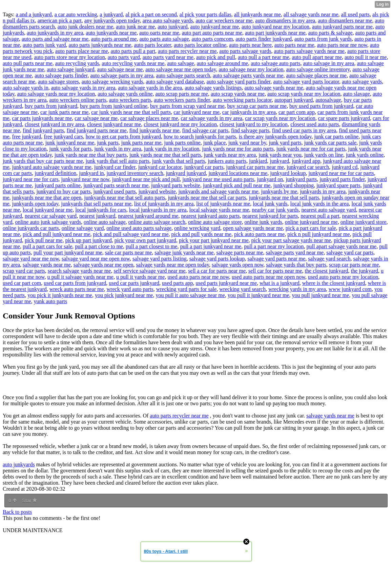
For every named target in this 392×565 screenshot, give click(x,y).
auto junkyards (19, 464)
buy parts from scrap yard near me (187, 106)
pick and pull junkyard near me (57, 234)
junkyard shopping (293, 185)
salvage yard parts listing (160, 259)
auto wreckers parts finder (182, 100)
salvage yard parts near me (277, 259)
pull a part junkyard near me (211, 246)
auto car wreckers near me (224, 21)
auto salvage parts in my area (122, 75)
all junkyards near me (257, 14)
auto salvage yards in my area (83, 88)
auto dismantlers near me (345, 21)
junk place (214, 143)
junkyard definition (55, 173)
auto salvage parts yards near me (248, 75)
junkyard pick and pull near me (237, 185)
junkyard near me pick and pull (146, 179)
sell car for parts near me (275, 271)
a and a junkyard (34, 14)
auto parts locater (152, 45)
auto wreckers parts (130, 100)
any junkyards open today (112, 21)
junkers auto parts (227, 161)
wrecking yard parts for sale (187, 289)
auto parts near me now (342, 45)
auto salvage (181, 63)
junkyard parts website (176, 185)
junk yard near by (247, 143)
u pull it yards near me (141, 277)
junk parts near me (141, 143)
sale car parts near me (129, 252)
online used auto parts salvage (139, 228)
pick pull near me (44, 240)
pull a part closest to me (151, 246)
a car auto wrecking (76, 14)
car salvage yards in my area (212, 118)
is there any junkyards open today (275, 137)
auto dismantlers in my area (285, 21)
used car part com (22, 283)
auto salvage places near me (316, 75)
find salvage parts (250, 130)
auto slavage (356, 94)
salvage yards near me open (104, 265)
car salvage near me (96, 118)
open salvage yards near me (253, 228)
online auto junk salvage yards (48, 222)
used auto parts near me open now (269, 277)
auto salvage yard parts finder (239, 82)
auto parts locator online (200, 45)
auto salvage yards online (125, 94)
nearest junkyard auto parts (210, 216)
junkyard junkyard (186, 173)
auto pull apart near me (317, 57)
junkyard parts (301, 179)
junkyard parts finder (342, 179)
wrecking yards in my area (297, 289)
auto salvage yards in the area (150, 88)
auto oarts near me (159, 33)
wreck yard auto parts (130, 289)
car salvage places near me (149, 118)
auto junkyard (172, 27)
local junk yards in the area (320, 204)
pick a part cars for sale (311, 228)
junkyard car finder (115, 167)
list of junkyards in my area (164, 204)
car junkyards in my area (249, 112)
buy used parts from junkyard (321, 106)
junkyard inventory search (135, 173)
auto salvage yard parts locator (306, 82)
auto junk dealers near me (85, 27)
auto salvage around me (223, 63)
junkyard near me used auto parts (218, 179)
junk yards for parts (70, 149)
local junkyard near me (48, 210)
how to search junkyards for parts (200, 137)
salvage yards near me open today (173, 265)
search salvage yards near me (79, 271)
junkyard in (91, 173)
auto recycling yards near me (133, 63)
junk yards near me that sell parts (165, 155)
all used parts (355, 14)
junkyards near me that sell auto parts (125, 198)
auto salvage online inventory (318, 69)
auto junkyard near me (215, 27)
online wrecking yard (197, 228)
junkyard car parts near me (255, 167)
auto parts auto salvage (164, 39)
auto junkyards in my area (55, 33)
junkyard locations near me (238, 173)
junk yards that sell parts (179, 161)
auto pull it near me (366, 57)
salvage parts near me (240, 252)
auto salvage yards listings (213, 88)
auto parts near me (294, 45)
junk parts (108, 143)
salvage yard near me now (31, 259)
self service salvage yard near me (149, 271)
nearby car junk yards (275, 210)
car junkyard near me (196, 112)
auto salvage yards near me (274, 88)
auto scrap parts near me (181, 94)
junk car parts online (336, 137)
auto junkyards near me (111, 33)
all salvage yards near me (311, 14)
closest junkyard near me (114, 124)
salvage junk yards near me (184, 252)
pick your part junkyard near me (214, 240)
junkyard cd (345, 167)
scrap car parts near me (354, 265)
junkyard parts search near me (116, 185)
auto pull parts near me (28, 63)
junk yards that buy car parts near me (43, 161)
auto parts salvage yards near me (309, 51)
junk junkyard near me (70, 143)
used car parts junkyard (134, 283)
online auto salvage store (215, 222)
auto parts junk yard (44, 45)
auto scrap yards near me (238, 94)
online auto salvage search (157, 222)
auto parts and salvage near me (55, 39)
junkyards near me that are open (47, 198)
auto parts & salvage (331, 33)
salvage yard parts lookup (217, 259)
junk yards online (365, 155)
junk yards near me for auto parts (238, 149)
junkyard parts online (58, 185)
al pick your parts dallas (205, 14)
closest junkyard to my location (254, 124)
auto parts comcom (212, 39)
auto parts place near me (81, 51)
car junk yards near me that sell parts (131, 112)
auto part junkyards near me (275, 33)
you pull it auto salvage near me (190, 295)
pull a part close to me (99, 246)
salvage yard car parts (350, 252)
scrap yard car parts (24, 271)
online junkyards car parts (31, 228)
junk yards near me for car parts (311, 149)
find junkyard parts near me (97, 130)
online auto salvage (105, 222)
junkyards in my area (323, 191)
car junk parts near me (64, 112)
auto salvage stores (58, 82)
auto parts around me (114, 39)
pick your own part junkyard (145, 240)
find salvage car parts (205, 130)
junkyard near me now (85, 179)
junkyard (279, 161)
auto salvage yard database (175, 82)
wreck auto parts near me (77, 289)
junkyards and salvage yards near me (219, 191)
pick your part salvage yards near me (291, 240)
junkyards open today (35, 204)
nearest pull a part (320, 216)
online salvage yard (83, 228)
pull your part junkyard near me (68, 252)
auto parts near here (250, 45)
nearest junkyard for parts (270, 216)
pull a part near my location (274, 246)
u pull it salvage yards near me (80, 277)
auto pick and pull (216, 57)
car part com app (297, 112)
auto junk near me (135, 27)
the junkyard (365, 271)
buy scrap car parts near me (257, 106)
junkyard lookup (288, 173)
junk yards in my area (118, 149)
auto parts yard (124, 57)
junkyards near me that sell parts (284, 198)
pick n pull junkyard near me (318, 234)
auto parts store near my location (69, 57)
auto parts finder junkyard (264, 39)
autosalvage (328, 100)
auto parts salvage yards (245, 51)
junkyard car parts (204, 167)
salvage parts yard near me (295, 252)
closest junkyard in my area (55, 124)
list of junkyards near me (223, 204)
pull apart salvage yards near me (342, 246)
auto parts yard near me (168, 57)
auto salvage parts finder (61, 75)
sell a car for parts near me (217, 271)
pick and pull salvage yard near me (131, 234)
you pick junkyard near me (124, 295)
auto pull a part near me (264, 57)
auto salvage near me (120, 69)
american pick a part (60, 21)
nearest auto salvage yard (328, 210)
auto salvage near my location (251, 69)
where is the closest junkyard (334, 283)
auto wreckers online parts (78, 100)
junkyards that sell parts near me (96, 204)
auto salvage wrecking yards (112, 82)
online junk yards (263, 222)
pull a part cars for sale (47, 246)
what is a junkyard (280, 283)
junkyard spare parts (338, 185)
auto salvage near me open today (181, 69)
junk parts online (182, 143)
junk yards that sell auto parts (118, 161)
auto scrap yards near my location (304, 94)
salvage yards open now (238, 265)
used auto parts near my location (343, 277)
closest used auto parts (315, 124)
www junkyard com (350, 289)
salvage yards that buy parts (296, 265)
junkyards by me (279, 191)
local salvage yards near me (219, 210)
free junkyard (27, 137)
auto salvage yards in (26, 88)
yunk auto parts (51, 301)
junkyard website (157, 191)
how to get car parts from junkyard (123, 137)
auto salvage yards (362, 82)
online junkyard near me (311, 222)
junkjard (258, 161)
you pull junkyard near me (321, 295)
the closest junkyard (327, 271)
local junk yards (270, 204)
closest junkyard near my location (180, 124)
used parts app (178, 283)
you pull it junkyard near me (259, 295)
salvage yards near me (47, 265)
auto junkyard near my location (275, 27)
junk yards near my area (230, 155)
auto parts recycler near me (187, 51)
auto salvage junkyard (70, 69)
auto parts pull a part (133, 51)
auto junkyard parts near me (342, 27)
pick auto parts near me (259, 234)
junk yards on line (324, 155)
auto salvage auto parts (275, 63)
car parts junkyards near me (42, 118)
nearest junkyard (97, 216)
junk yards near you (280, 155)
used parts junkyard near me (226, 283)
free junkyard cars (63, 137)
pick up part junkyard (88, 240)
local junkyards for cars (101, 210)
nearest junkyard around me (148, 216)
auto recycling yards (77, 63)
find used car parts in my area (304, 130)
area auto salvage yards (168, 21)
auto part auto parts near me (212, 33)
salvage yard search (329, 259)
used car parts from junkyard (75, 283)
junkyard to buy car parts (64, 191)
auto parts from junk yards (323, 39)
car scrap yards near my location (280, 118)
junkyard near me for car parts (341, 173)
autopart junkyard (294, 100)
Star (29, 501)
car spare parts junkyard (344, 118)
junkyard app (306, 161)
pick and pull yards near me (201, 234)
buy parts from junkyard (51, 106)
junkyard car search (308, 167)
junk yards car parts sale (330, 143)
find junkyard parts (43, 130)
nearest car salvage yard (51, 216)
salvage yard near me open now (96, 259)
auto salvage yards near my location (56, 94)
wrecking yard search (242, 289)
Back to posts (17, 512)
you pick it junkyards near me (60, 295)
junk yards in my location (172, 149)
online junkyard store (364, 222)
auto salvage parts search (183, 75)
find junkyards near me (154, 130)
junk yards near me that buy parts (91, 155)
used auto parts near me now (198, 277)
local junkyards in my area (158, 210)
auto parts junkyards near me (100, 45)
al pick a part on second (151, 14)
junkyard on (270, 179)
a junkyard (111, 14)
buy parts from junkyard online (114, 106)
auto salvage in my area (328, 63)
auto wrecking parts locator (242, 100)
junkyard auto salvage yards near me (52, 167)
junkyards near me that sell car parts (207, 198)
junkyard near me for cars (30, 179)
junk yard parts (285, 143)
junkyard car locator (160, 167)
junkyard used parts (115, 191)
